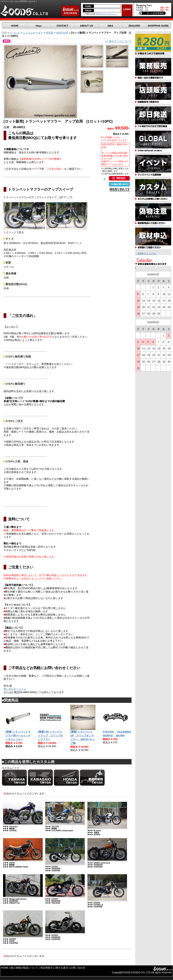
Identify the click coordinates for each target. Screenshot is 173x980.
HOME (5, 968)
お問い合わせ (78, 968)
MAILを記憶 (89, 14)
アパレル (15, 33)
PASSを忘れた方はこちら (106, 14)
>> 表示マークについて (118, 41)
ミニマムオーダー (33, 33)
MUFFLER (62, 33)
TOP (4, 33)
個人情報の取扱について (24, 968)
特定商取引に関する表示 (54, 968)
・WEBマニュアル (146, 253)
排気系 (50, 33)
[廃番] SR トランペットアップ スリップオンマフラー (50, 736)
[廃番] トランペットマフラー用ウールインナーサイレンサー (18, 736)
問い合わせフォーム (15, 689)
